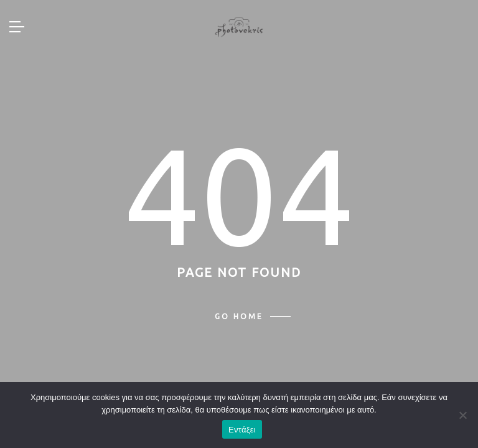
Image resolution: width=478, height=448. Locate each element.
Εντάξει (242, 430)
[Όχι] (462, 415)
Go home (239, 316)
